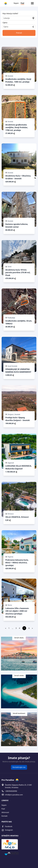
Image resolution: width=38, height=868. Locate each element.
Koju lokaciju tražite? (10, 13)
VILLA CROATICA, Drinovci (17, 517)
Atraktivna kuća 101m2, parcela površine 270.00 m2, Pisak (18, 272)
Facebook (7, 827)
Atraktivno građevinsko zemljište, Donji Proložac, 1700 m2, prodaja (17, 127)
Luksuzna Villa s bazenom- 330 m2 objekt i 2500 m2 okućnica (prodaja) (17, 611)
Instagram (7, 830)
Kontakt (5, 816)
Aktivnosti (5, 812)
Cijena (5, 23)
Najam (16, 3)
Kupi (22, 3)
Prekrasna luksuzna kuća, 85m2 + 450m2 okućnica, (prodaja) (17, 563)
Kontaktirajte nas (19, 767)
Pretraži (19, 33)
